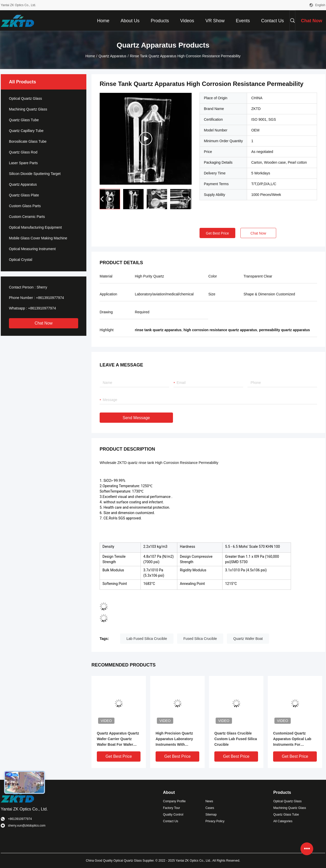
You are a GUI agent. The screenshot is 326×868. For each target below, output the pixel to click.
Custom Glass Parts (25, 206)
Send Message (136, 418)
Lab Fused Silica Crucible (147, 639)
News (209, 801)
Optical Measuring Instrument (32, 249)
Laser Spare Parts (23, 163)
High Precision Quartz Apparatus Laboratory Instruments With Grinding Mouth (174, 739)
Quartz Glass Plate (24, 195)
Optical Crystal (21, 260)
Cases (210, 808)
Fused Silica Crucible (200, 639)
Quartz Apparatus (113, 56)
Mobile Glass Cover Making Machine (38, 238)
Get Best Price (217, 233)
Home (90, 56)
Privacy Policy (215, 821)
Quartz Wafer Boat (248, 639)
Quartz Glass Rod (23, 152)
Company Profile (174, 801)
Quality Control (173, 815)
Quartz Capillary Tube (26, 131)
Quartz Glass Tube (24, 120)
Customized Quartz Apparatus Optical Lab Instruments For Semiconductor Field (292, 739)
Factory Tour (171, 808)
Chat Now (43, 323)
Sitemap (211, 815)
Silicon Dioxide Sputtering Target (35, 174)
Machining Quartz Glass (28, 109)
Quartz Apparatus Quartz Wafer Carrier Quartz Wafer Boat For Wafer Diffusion (118, 739)
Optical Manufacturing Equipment (35, 227)
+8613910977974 (50, 298)
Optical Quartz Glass (25, 98)
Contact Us (171, 821)
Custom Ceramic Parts (27, 217)
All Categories (283, 821)
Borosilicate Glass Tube (28, 141)
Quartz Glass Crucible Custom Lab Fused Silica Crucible (236, 739)
